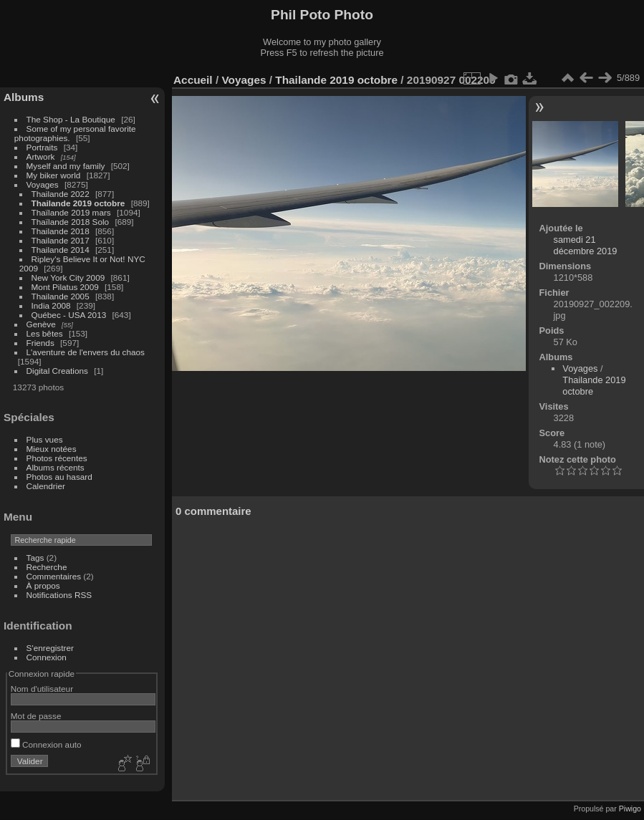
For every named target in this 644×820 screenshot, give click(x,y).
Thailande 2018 (61, 231)
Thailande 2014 (61, 250)
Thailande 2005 (61, 296)
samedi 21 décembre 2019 (586, 245)
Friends (40, 343)
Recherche (47, 567)
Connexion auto (46, 744)
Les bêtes (45, 333)
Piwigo (630, 809)
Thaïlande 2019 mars (71, 212)
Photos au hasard (59, 477)
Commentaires (54, 576)
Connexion (47, 657)
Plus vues (45, 439)
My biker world (54, 175)
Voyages (43, 184)
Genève (41, 324)
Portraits (42, 147)
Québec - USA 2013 (69, 315)
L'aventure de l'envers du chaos (86, 352)
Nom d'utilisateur (42, 689)
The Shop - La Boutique (71, 119)
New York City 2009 (68, 278)
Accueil (193, 80)
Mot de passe (36, 716)
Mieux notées (52, 449)
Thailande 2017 (61, 240)
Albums (24, 97)
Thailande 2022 (61, 194)
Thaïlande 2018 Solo (71, 222)
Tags (35, 558)
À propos (43, 585)
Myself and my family (66, 166)
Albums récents (56, 467)
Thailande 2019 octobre (78, 203)
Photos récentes (57, 458)
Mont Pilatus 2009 (65, 287)
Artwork (41, 156)
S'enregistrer (50, 648)
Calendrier (46, 486)
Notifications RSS (59, 595)
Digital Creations (57, 371)
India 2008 (51, 305)
